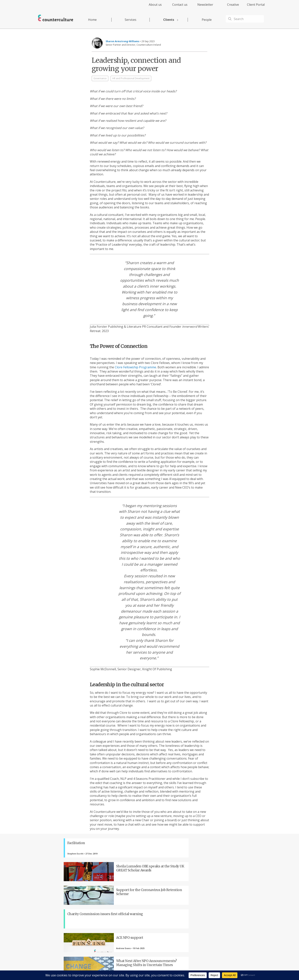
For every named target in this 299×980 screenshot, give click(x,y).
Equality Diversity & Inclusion (219, 970)
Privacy (157, 970)
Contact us (180, 5)
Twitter (109, 916)
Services (131, 20)
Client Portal (256, 5)
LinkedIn (129, 916)
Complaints (196, 970)
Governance (100, 78)
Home (92, 20)
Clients (169, 20)
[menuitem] (152, 7)
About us (155, 5)
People (207, 20)
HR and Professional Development (131, 78)
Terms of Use (170, 970)
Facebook (88, 916)
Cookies (183, 970)
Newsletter (205, 5)
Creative (233, 5)
